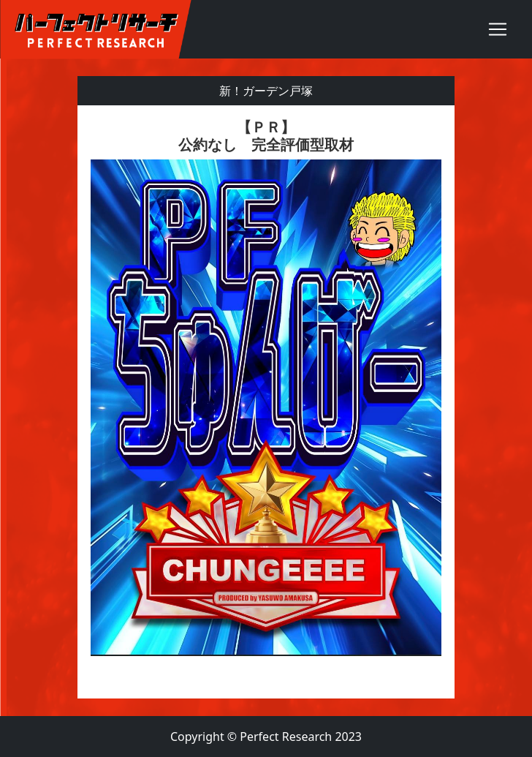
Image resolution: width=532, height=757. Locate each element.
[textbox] (266, 402)
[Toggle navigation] (498, 29)
